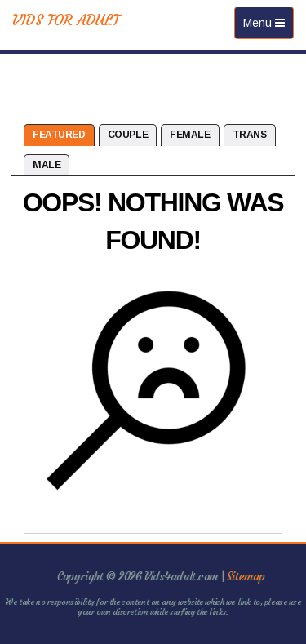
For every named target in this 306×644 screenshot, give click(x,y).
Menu (268, 27)
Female (190, 135)
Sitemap (246, 576)
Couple (128, 135)
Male (47, 165)
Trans (250, 135)
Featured (59, 135)
